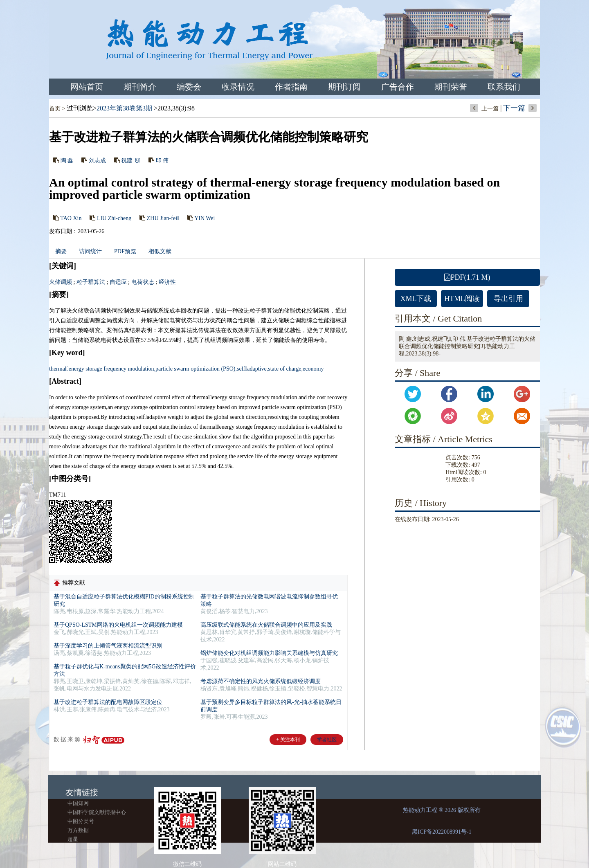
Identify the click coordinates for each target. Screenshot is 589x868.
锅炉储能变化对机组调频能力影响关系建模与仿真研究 (269, 653)
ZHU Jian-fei (163, 218)
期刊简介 (140, 87)
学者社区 (327, 740)
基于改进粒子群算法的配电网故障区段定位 (108, 702)
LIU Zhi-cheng (114, 218)
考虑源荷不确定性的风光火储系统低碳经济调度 (261, 681)
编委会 (189, 87)
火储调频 (61, 282)
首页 (55, 109)
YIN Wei (205, 218)
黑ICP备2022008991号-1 (442, 832)
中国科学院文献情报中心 (97, 812)
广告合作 (398, 87)
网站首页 (87, 87)
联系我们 (504, 87)
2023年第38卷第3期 (124, 108)
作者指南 (291, 87)
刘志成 (97, 161)
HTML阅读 (462, 299)
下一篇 (514, 108)
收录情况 (238, 87)
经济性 (167, 282)
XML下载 (416, 299)
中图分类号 (81, 821)
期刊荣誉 (451, 87)
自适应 (118, 282)
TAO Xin (71, 218)
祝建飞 (131, 161)
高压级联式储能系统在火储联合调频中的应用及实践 (266, 625)
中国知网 (78, 803)
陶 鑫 (67, 161)
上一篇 (490, 109)
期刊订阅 (344, 87)
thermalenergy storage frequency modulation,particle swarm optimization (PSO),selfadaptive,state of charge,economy (186, 369)
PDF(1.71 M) (467, 277)
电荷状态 (143, 282)
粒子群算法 (91, 282)
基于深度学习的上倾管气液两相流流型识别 (108, 646)
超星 (73, 839)
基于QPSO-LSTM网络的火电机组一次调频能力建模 (118, 625)
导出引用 (508, 299)
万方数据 (78, 830)
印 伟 (162, 161)
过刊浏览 (80, 108)
